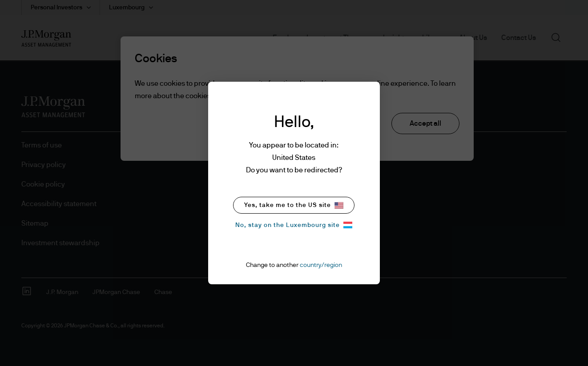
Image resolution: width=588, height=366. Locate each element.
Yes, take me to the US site (294, 205)
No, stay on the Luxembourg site (294, 225)
